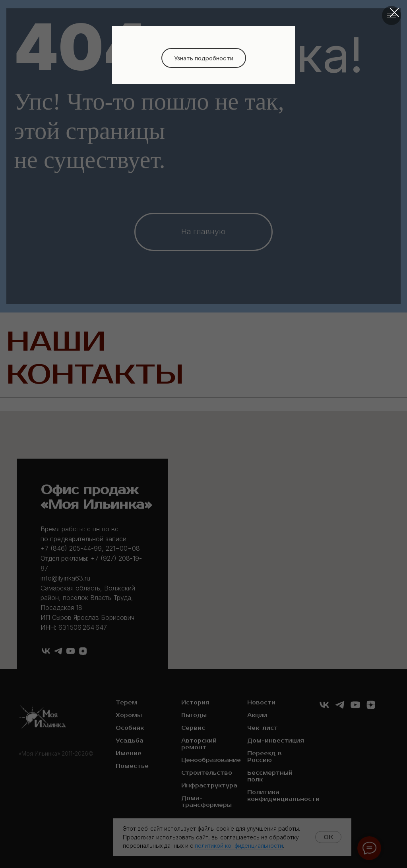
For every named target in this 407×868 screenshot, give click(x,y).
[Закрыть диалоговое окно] (394, 13)
